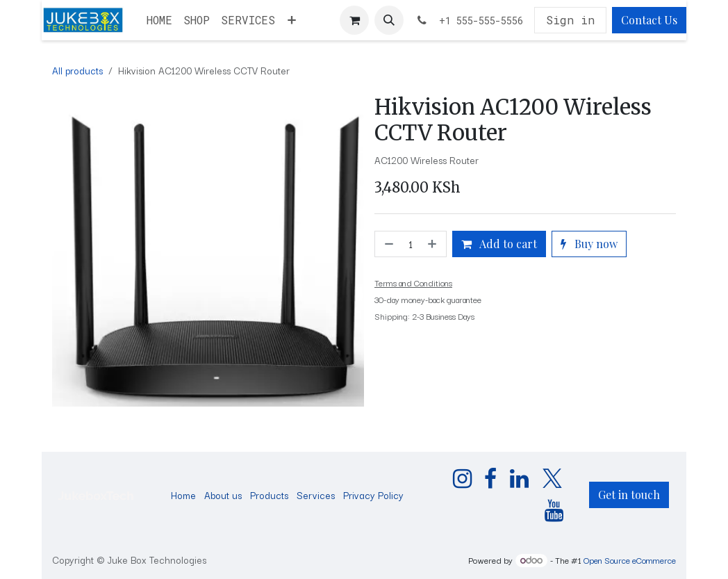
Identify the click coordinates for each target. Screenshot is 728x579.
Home (183, 495)
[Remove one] (388, 244)
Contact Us (649, 20)
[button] (389, 20)
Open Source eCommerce (630, 560)
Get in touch (629, 495)
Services (316, 495)
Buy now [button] (589, 244)
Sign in (570, 20)
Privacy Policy (373, 495)
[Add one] (433, 244)
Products (269, 495)
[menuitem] (159, 20)
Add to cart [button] (499, 244)
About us (223, 495)
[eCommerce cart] (354, 20)
